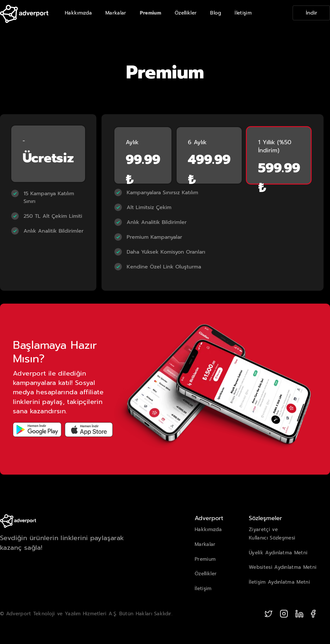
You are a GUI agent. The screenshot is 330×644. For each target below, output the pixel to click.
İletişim (243, 13)
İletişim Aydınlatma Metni (279, 582)
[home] (24, 13)
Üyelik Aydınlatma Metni (278, 553)
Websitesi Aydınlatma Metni (283, 567)
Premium (150, 13)
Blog (216, 13)
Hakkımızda (78, 13)
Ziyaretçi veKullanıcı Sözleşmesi (272, 534)
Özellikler (186, 13)
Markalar (116, 13)
